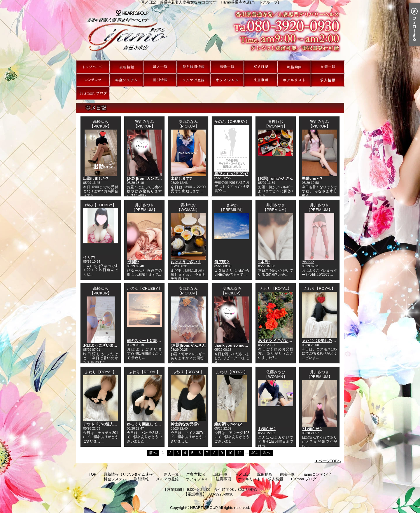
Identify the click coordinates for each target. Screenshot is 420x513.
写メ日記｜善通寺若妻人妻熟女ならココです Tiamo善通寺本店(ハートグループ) (210, 32)
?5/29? (308, 262)
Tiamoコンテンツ (93, 80)
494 (254, 453)
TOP (93, 67)
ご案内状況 (194, 67)
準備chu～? (312, 178)
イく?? (89, 257)
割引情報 (160, 80)
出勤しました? (96, 178)
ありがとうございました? (280, 341)
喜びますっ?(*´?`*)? (231, 174)
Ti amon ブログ (93, 93)
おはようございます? (101, 345)
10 (230, 453)
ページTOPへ (330, 461)
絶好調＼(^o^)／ (229, 424)
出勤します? (181, 178)
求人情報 (328, 80)
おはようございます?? (190, 262)
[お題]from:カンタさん (146, 178)
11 (239, 453)
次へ (267, 453)
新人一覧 (160, 67)
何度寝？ (222, 262)
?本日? (264, 262)
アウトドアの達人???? (103, 424)
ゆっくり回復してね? (145, 424)
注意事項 (261, 80)
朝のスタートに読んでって (150, 341)
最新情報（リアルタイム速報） (126, 67)
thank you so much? (233, 345)
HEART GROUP (204, 508)
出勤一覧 (227, 67)
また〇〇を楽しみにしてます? (328, 341)
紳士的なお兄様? (185, 424)
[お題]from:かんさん (276, 178)
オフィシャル (227, 80)
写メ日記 (261, 67)
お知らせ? (267, 429)
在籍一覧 (328, 67)
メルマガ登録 (194, 80)
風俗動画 (294, 67)
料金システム (126, 80)
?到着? (133, 262)
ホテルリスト (294, 80)
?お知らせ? (312, 429)
